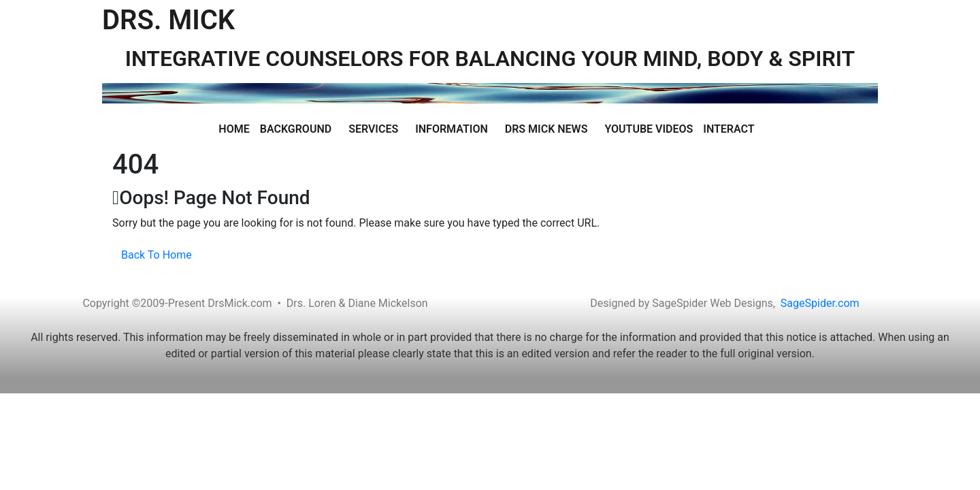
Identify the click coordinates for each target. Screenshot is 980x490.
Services (373, 129)
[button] (299, 129)
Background (296, 129)
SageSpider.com (820, 303)
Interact (729, 129)
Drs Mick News (546, 129)
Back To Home (157, 255)
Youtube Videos (649, 129)
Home (234, 129)
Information (452, 129)
